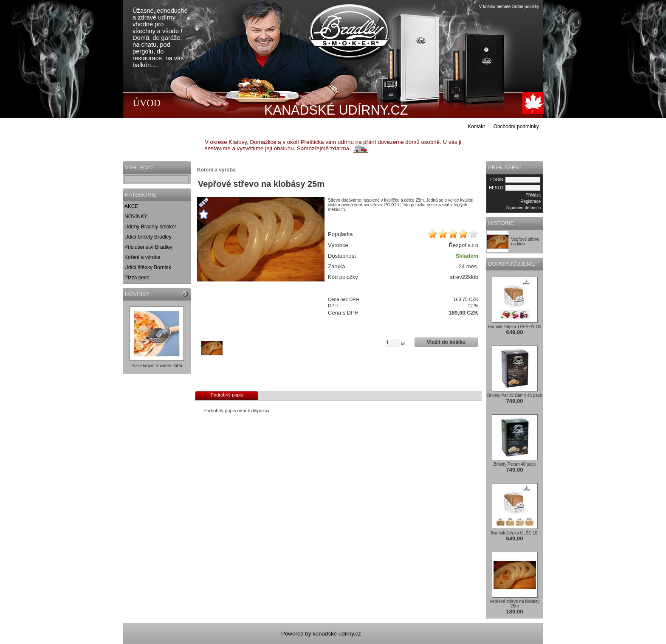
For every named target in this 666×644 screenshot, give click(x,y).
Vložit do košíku (446, 342)
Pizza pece (137, 278)
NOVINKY (136, 217)
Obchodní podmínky (516, 127)
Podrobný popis (227, 395)
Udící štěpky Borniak (148, 267)
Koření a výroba (143, 257)
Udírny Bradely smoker (150, 227)
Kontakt (476, 127)
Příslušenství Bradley (148, 247)
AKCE (131, 206)
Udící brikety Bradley (148, 237)
